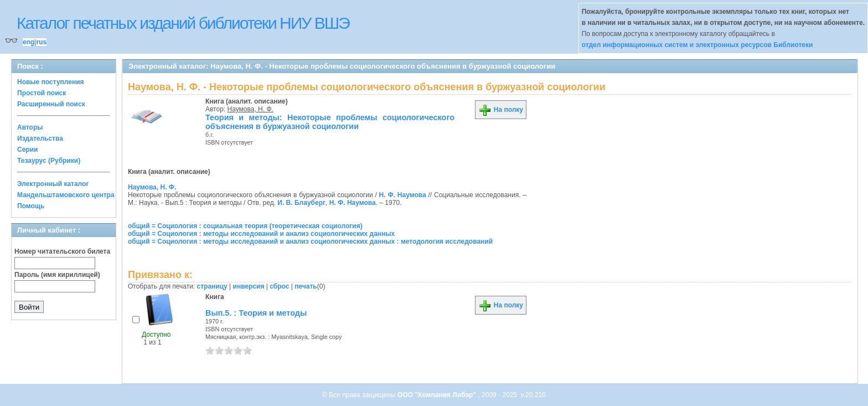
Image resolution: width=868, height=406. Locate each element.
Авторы (30, 127)
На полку (501, 110)
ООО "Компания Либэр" (438, 395)
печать (306, 286)
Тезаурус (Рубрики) (49, 161)
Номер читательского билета (62, 251)
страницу (212, 286)
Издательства (40, 138)
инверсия (249, 286)
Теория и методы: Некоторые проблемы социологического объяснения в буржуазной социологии (330, 122)
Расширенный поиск (51, 104)
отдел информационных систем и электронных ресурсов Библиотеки (697, 45)
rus (41, 42)
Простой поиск (42, 93)
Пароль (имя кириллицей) (57, 275)
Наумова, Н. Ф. (250, 109)
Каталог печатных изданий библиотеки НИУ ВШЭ (183, 23)
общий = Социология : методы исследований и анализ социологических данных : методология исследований (310, 241)
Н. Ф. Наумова (403, 195)
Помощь (31, 206)
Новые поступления (51, 82)
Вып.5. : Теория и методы (256, 313)
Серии (27, 150)
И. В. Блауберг (301, 203)
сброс (279, 286)
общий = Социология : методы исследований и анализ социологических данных (261, 234)
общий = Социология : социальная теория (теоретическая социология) (245, 226)
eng (29, 42)
